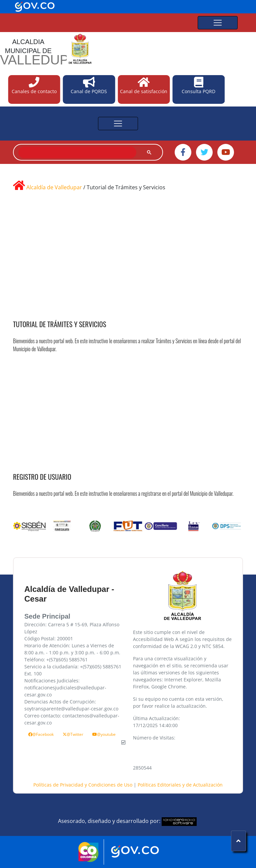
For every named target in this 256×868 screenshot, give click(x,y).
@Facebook (41, 734)
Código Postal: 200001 (49, 638)
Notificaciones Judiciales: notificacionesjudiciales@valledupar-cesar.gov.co (65, 688)
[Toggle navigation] (218, 23)
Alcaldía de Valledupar (54, 187)
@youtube (104, 734)
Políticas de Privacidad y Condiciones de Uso (83, 785)
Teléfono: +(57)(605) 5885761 (56, 660)
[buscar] (77, 153)
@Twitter (73, 734)
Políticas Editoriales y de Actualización (180, 785)
